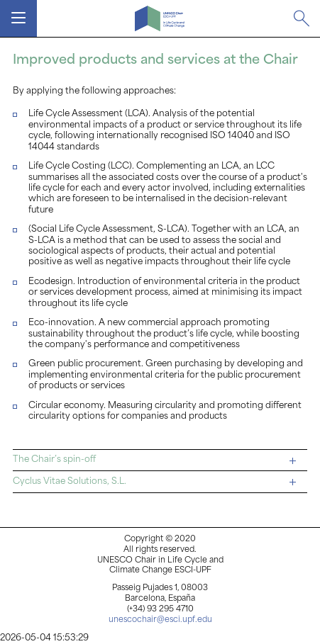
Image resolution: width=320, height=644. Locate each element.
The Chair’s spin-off (154, 460)
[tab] (160, 461)
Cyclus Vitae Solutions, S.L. (154, 482)
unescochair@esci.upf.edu (160, 620)
